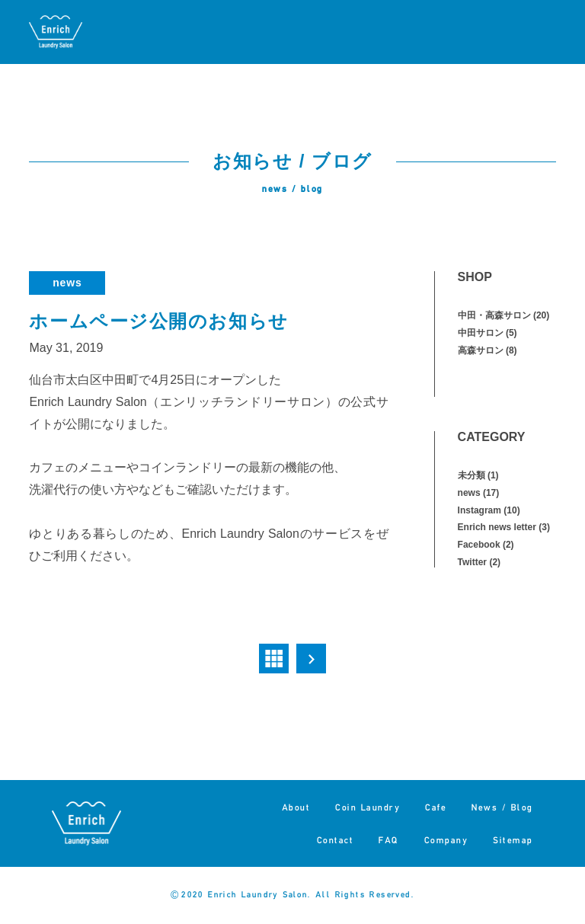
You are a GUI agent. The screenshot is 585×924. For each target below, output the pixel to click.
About (296, 807)
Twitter (472, 562)
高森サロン (481, 350)
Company (446, 840)
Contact (336, 840)
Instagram (480, 510)
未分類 (472, 475)
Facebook (479, 545)
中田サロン (481, 333)
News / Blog (502, 807)
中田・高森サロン (494, 315)
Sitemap (513, 840)
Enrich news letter (497, 527)
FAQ (389, 840)
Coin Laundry (368, 807)
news (67, 283)
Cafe (436, 807)
